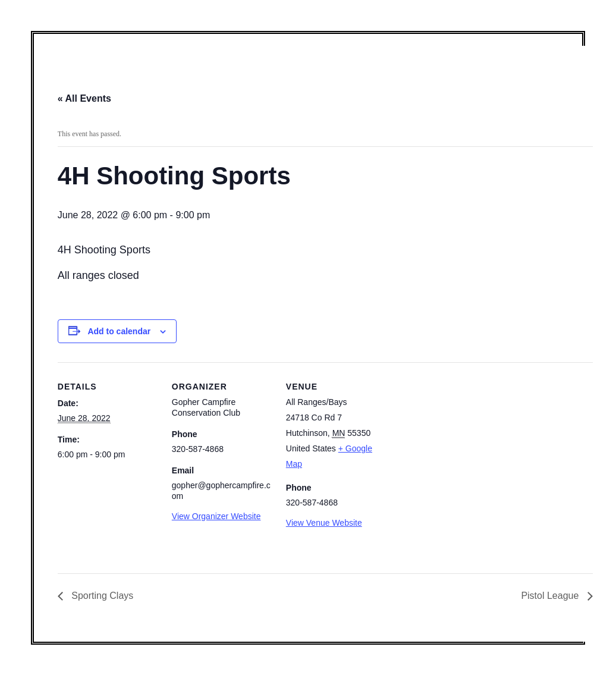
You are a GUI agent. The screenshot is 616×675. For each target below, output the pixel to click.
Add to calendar (119, 331)
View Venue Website (324, 523)
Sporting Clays (101, 596)
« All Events (84, 98)
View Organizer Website (216, 516)
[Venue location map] (463, 444)
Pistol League (551, 596)
